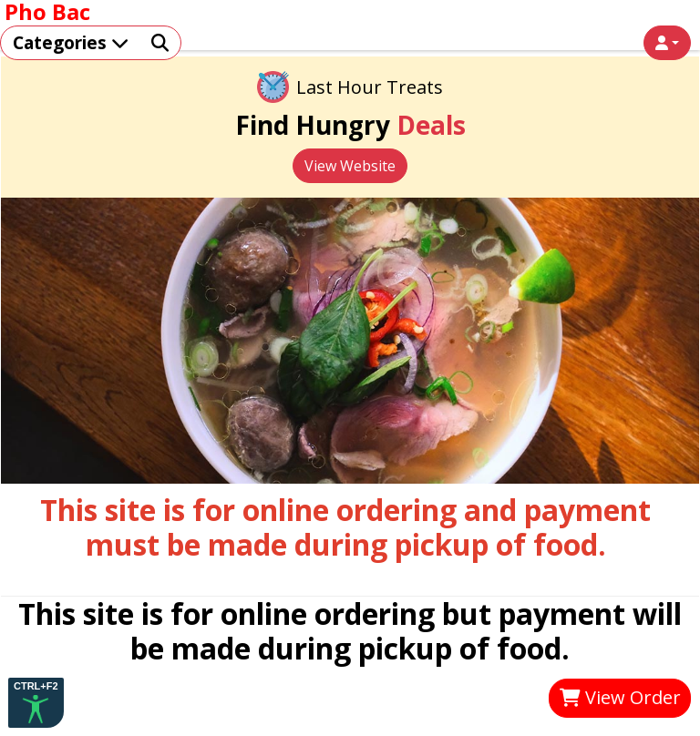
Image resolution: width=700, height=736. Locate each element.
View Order (620, 697)
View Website (350, 166)
